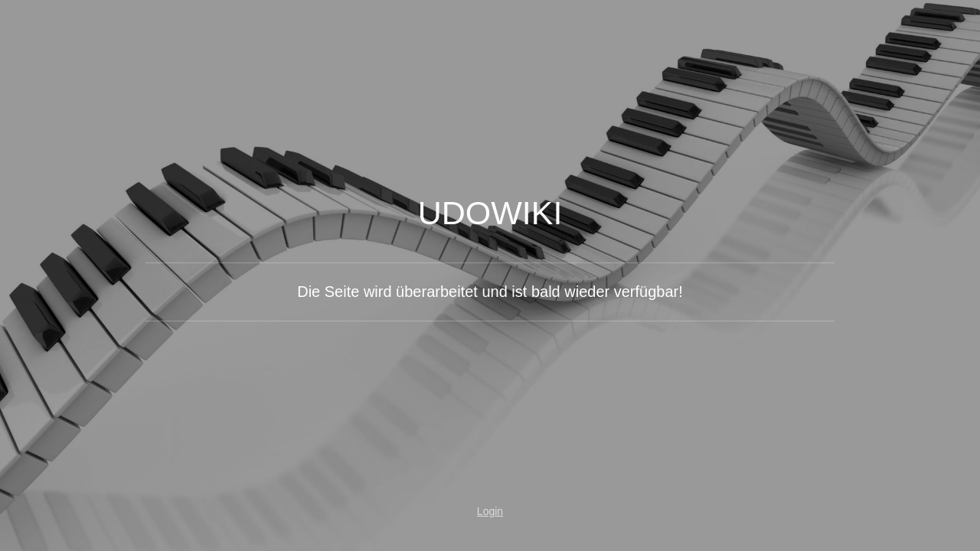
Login (490, 511)
